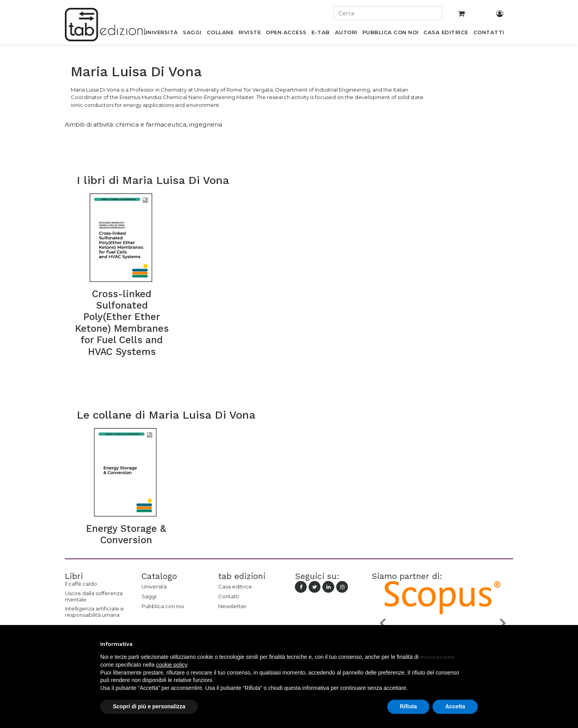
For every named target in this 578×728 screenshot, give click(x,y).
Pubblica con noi (163, 606)
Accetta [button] (455, 706)
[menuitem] (161, 34)
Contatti (229, 596)
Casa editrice (235, 586)
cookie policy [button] (172, 665)
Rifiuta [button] (409, 706)
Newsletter (232, 606)
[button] (382, 623)
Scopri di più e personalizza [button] (149, 706)
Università (154, 586)
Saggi (149, 596)
